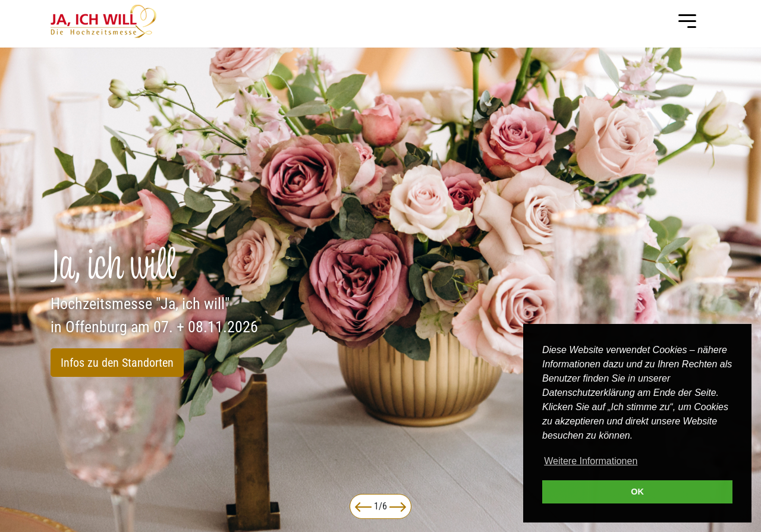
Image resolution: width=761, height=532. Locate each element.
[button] (363, 506)
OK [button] (637, 492)
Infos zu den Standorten (117, 363)
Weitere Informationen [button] (591, 461)
